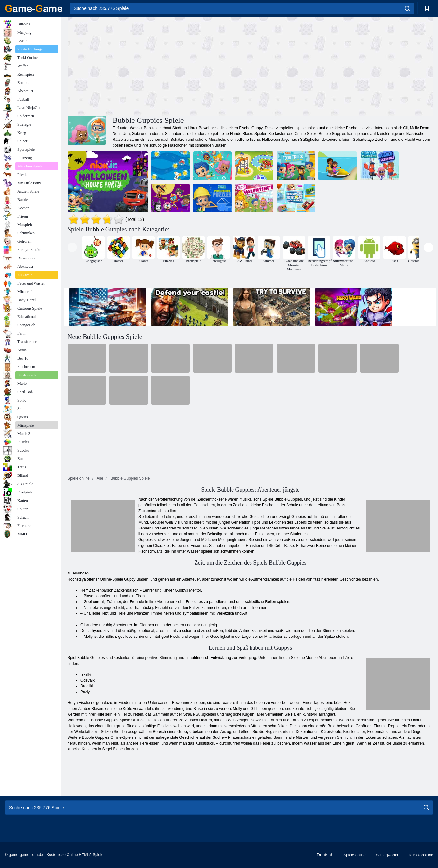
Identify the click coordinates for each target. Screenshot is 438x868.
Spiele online (355, 855)
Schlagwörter (387, 855)
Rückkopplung (421, 855)
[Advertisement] (159, 65)
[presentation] (72, 247)
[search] (407, 8)
